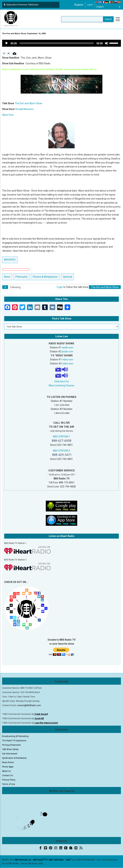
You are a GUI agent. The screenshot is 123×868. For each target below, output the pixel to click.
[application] (61, 43)
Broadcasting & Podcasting (15, 736)
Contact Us (8, 775)
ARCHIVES (10, 260)
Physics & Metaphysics (45, 277)
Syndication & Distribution (14, 758)
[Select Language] (108, 7)
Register (79, 5)
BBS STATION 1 (61, 437)
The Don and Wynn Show (29, 103)
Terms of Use (9, 784)
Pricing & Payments (11, 745)
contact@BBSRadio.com (29, 705)
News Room (8, 762)
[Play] (7, 43)
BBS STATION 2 (61, 451)
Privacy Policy (9, 780)
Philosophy (21, 277)
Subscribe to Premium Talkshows (21, 5)
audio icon (68, 347)
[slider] (57, 43)
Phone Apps (8, 767)
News (7, 277)
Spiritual (67, 277)
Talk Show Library (10, 749)
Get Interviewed (10, 754)
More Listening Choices (61, 385)
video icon (68, 360)
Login (60, 287)
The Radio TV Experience (14, 741)
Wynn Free (8, 115)
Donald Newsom (24, 109)
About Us (6, 771)
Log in (90, 5)
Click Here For (62, 381)
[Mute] (107, 43)
